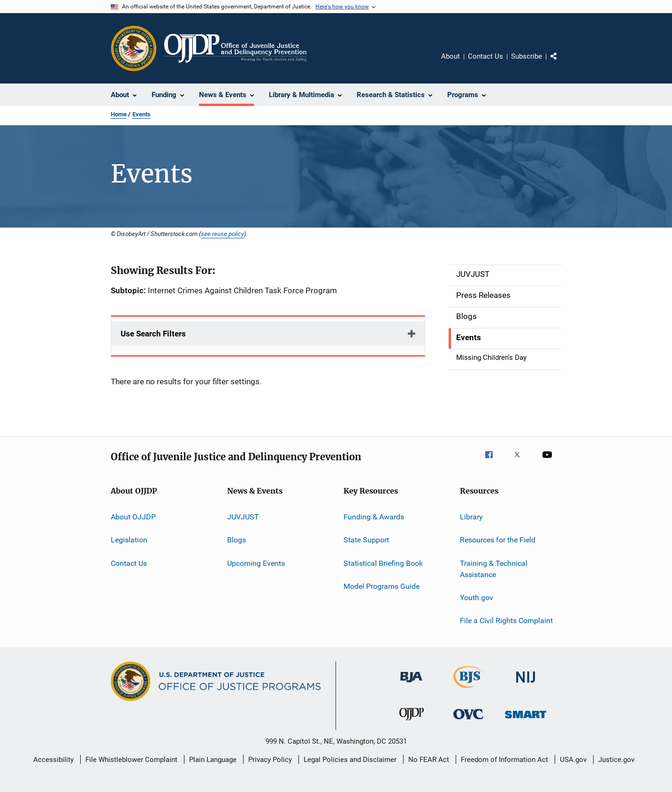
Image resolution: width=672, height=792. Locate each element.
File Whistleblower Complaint (131, 760)
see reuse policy (222, 234)
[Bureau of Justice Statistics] (469, 690)
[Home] (235, 48)
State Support (366, 540)
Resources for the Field (498, 540)
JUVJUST (243, 517)
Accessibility (53, 760)
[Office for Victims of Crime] (468, 721)
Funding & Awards (374, 517)
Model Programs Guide (382, 586)
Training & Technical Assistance (494, 569)
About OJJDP (133, 517)
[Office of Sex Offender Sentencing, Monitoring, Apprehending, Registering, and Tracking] (526, 720)
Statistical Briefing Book (383, 563)
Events (141, 114)
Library (471, 517)
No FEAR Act (429, 760)
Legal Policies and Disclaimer (350, 760)
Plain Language (213, 760)
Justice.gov (616, 760)
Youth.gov (477, 598)
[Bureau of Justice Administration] (411, 684)
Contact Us (485, 56)
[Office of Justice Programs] (134, 48)
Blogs (237, 540)
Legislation (129, 540)
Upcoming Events (256, 563)
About (451, 56)
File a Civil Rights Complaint (506, 621)
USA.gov (573, 760)
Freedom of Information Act (504, 760)
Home (119, 114)
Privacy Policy (270, 760)
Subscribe (527, 56)
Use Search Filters (153, 334)
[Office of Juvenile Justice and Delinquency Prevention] (412, 722)
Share (561, 63)
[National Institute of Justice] (526, 684)
